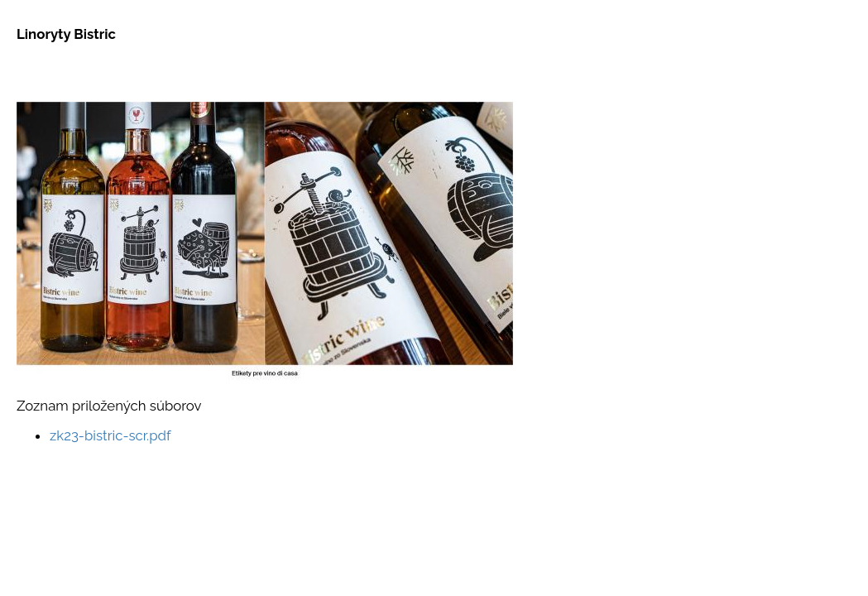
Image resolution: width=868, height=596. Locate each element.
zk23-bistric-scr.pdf (110, 435)
